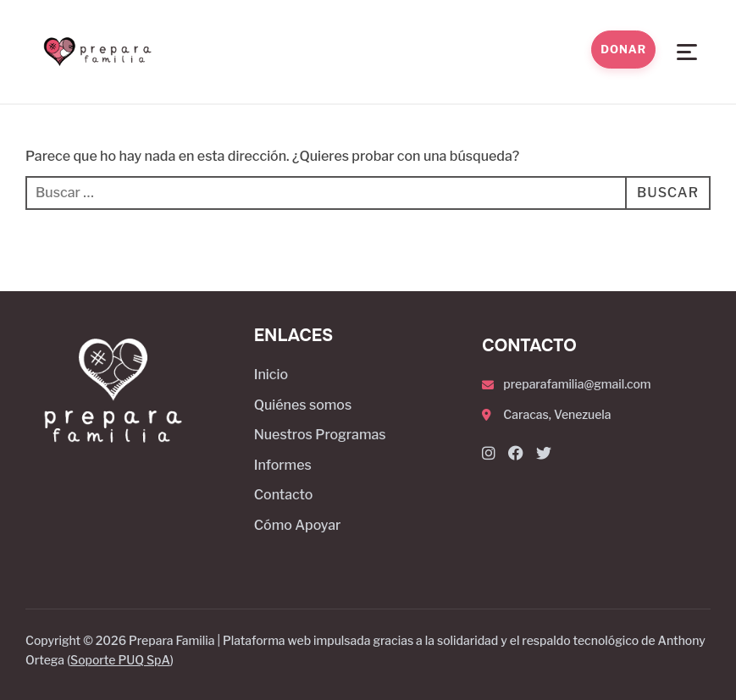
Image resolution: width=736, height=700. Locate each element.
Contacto (284, 495)
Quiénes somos (303, 405)
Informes (283, 465)
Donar (623, 49)
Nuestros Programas (320, 435)
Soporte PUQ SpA (120, 660)
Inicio (271, 375)
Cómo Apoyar (298, 525)
